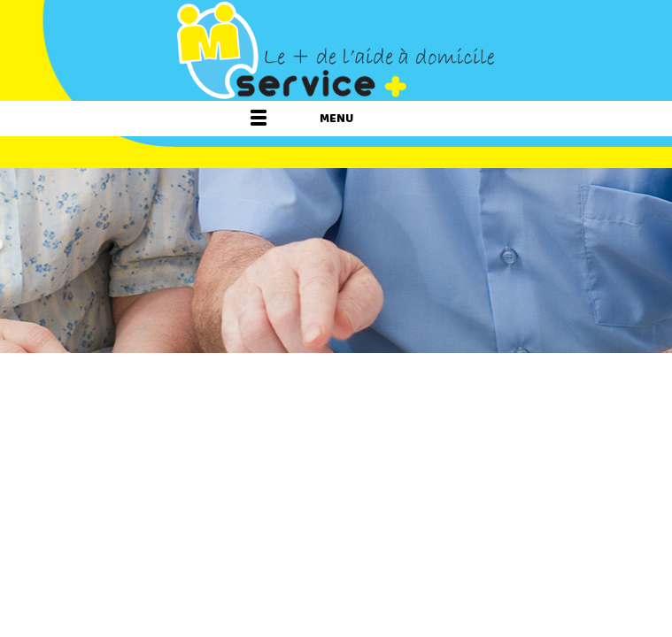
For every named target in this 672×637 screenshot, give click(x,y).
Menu (336, 119)
